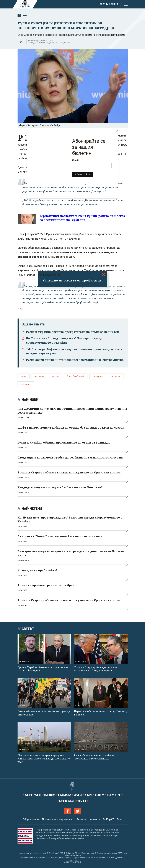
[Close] (117, 131)
